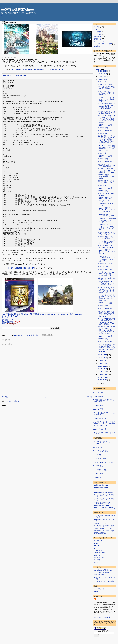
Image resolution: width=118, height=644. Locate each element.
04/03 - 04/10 (103, 71)
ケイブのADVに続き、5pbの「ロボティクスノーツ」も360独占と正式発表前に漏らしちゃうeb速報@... (106, 119)
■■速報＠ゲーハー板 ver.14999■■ (15, 75)
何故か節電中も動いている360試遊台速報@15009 (106, 165)
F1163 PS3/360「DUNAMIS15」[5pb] (106, 215)
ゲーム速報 (98, 34)
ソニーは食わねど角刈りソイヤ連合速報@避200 (103, 414)
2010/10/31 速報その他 (100, 451)
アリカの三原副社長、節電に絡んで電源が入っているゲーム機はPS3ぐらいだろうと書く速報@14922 (107, 348)
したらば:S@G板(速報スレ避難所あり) (104, 516)
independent (98, 490)
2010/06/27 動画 (98, 405)
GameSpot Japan (100, 553)
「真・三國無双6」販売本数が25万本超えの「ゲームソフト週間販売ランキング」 (38, 70)
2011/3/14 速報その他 (105, 309)
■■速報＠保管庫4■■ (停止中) (104, 492)
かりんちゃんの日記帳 (101, 572)
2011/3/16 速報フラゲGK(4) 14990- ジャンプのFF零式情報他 (106, 210)
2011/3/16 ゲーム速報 (105, 188)
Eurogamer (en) (99, 546)
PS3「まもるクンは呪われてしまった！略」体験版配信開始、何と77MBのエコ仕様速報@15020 (106, 106)
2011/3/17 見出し (103, 153)
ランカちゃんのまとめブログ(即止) (105, 500)
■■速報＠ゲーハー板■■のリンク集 (105, 520)
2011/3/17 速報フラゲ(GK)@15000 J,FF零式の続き (106, 176)
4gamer (17, 335)
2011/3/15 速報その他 (105, 269)
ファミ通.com (98, 560)
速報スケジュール (100, 523)
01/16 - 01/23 (103, 374)
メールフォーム (99, 589)
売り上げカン (37, 335)
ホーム (47, 397)
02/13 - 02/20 (103, 363)
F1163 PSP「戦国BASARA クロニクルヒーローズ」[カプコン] (107, 220)
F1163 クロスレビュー (105, 201)
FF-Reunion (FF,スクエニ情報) (104, 581)
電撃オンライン (99, 562)
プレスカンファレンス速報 (103, 44)
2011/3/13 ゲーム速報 (105, 336)
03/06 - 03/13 (103, 355)
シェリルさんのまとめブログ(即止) (105, 496)
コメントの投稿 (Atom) (13, 401)
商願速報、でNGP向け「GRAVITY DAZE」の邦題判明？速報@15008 (106, 170)
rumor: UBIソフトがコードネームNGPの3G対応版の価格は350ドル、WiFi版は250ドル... (106, 148)
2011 (98, 69)
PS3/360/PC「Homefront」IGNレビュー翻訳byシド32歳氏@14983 (106, 258)
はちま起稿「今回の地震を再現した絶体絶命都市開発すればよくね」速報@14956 (106, 314)
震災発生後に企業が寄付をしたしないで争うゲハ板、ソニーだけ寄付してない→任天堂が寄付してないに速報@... (106, 330)
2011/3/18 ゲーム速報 (105, 125)
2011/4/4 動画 (97, 477)
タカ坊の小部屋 (99, 575)
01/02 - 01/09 (103, 380)
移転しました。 (7, 15)
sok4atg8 (100, 599)
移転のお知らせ (97, 447)
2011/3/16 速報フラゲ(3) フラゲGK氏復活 (106, 238)
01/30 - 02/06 (103, 369)
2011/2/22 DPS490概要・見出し (103, 462)
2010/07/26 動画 (98, 466)
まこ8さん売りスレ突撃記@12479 (104, 433)
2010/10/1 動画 (97, 455)
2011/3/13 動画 (103, 339)
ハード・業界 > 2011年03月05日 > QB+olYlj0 (20, 268)
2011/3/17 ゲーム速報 (105, 156)
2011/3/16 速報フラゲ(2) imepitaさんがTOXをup (106, 246)
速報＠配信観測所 (100, 533)
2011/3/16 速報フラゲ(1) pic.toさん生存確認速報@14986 (106, 252)
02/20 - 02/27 (103, 360)
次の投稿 (5, 397)
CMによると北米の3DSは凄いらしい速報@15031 (106, 88)
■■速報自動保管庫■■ (101, 488)
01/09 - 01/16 (103, 377)
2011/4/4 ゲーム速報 (99, 429)
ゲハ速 (96, 29)
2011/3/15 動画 (103, 267)
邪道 (30, 335)
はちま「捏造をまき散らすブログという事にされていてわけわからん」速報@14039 (103, 424)
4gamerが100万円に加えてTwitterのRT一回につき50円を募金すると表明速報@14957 (107, 290)
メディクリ (24, 335)
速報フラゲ (98, 39)
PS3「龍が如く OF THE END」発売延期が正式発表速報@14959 (106, 274)
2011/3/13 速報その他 (105, 342)
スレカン (97, 27)
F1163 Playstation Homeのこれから (106, 204)
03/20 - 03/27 (103, 77)
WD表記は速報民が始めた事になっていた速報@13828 (104, 401)
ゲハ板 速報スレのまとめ (103, 528)
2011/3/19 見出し (103, 81)
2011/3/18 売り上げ (104, 133)
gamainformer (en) (100, 548)
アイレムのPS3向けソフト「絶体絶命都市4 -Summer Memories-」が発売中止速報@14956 (106, 321)
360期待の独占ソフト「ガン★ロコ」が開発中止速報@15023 (106, 93)
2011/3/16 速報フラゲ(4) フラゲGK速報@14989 (106, 233)
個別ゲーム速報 (99, 41)
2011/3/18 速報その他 (105, 131)
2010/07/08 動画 (98, 396)
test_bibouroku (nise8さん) (103, 570)
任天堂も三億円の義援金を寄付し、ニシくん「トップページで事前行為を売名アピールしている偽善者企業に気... (106, 281)
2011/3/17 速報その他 (105, 162)
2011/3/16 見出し (103, 185)
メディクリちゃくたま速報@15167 (101, 443)
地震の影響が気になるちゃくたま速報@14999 (21, 60)
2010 (98, 384)
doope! (96, 543)
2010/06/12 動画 (98, 473)
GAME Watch (98, 550)
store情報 (97, 46)
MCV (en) (97, 555)
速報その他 (98, 37)
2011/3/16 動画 (103, 191)
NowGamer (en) (99, 558)
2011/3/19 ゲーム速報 (105, 84)
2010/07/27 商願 (98, 409)
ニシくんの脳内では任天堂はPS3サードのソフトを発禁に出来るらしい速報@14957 (107, 298)
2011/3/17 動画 (103, 159)
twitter (96, 591)
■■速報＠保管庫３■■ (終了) (103, 503)
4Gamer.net (98, 541)
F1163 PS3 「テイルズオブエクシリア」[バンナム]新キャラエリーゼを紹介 (106, 227)
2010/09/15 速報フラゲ (100, 418)
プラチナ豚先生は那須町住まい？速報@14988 (106, 242)
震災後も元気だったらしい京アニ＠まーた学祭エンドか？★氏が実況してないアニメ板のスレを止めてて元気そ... (106, 139)
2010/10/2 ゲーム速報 (99, 470)
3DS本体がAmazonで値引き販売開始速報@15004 (106, 112)
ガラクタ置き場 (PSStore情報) (104, 526)
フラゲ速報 (98, 32)
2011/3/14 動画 (103, 306)
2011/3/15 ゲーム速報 (105, 264)
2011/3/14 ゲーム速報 (105, 303)
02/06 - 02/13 (103, 366)
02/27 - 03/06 (103, 358)
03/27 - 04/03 (103, 74)
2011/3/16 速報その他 (105, 198)
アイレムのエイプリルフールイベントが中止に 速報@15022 (106, 99)
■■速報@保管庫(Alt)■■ (17, 10)
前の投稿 (90, 397)
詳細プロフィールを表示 (102, 617)
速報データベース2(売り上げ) (104, 531)
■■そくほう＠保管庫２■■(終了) (104, 508)
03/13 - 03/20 (103, 79)
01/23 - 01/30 (103, 372)
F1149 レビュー (97, 392)
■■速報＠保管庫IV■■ (101, 485)
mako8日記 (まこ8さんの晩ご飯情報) (104, 578)
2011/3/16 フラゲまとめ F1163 (106, 194)
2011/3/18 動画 (103, 128)
